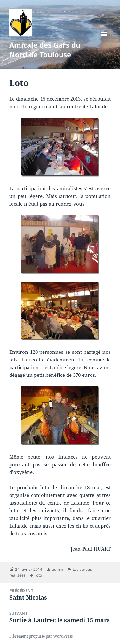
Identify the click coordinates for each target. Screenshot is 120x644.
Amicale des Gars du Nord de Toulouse (45, 50)
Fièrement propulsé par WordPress (41, 636)
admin (57, 569)
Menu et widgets (104, 41)
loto (39, 575)
